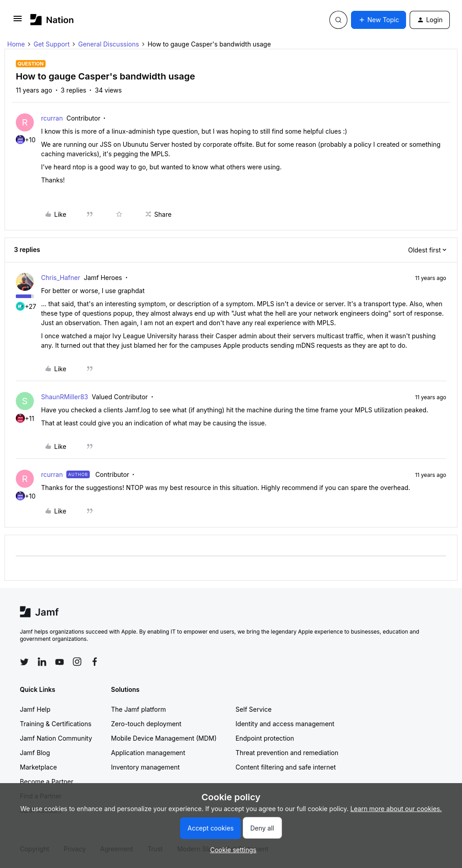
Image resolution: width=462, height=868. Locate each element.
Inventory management (145, 767)
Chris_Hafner (61, 278)
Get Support (51, 44)
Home (16, 44)
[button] (18, 21)
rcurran (52, 118)
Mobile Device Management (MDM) (164, 738)
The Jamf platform (139, 709)
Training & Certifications (56, 724)
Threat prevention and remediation (287, 753)
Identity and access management (285, 724)
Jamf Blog (35, 753)
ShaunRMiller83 (65, 397)
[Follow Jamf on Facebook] (95, 662)
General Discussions (109, 44)
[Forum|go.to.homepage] (52, 20)
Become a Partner (46, 782)
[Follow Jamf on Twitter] (24, 662)
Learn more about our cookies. (396, 809)
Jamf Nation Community (56, 738)
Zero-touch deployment (146, 724)
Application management (148, 753)
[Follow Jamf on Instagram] (77, 662)
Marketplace (38, 767)
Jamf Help (35, 709)
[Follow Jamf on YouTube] (60, 662)
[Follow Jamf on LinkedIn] (42, 662)
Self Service (254, 709)
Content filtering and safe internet (286, 767)
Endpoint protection (265, 738)
